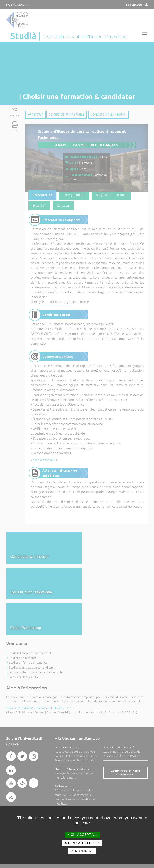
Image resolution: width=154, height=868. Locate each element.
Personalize (82, 851)
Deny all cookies (82, 843)
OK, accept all (82, 835)
